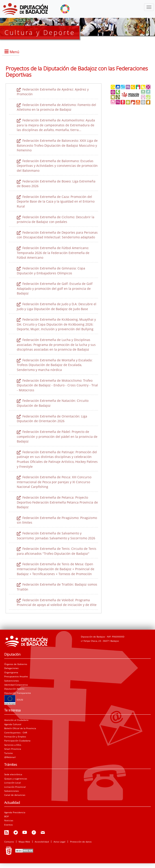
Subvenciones (12, 681)
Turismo (9, 753)
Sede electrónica (13, 774)
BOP (6, 816)
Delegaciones (11, 668)
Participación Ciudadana (17, 741)
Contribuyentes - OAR (16, 733)
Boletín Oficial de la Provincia (20, 728)
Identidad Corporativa (16, 685)
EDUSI (14, 700)
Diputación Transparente (18, 693)
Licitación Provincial (15, 787)
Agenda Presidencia (15, 812)
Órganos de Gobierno (16, 664)
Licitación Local (13, 783)
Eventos (9, 825)
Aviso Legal (59, 842)
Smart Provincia (13, 749)
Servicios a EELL (13, 745)
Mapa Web (24, 842)
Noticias (9, 820)
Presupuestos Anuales (16, 676)
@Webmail (10, 757)
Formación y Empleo (15, 737)
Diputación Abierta (14, 689)
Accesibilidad (42, 842)
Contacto (9, 842)
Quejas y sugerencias (16, 779)
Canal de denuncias (15, 795)
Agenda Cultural (13, 724)
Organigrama (11, 672)
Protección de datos (81, 842)
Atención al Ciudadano (16, 720)
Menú (14, 52)
